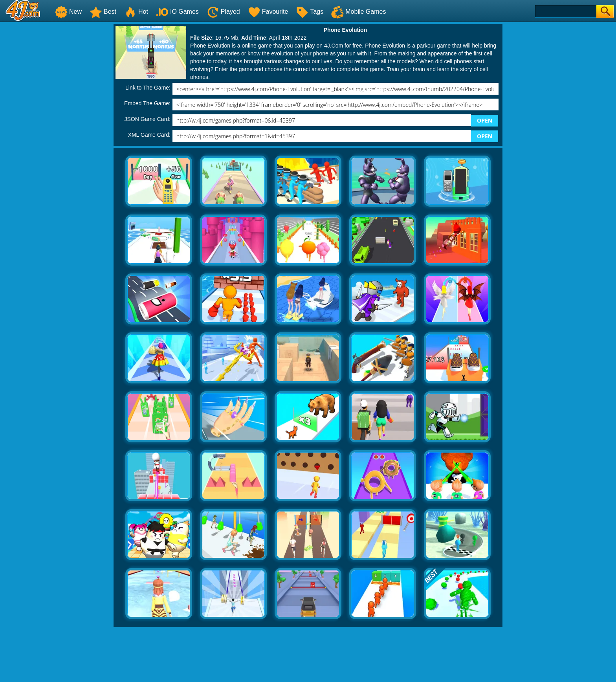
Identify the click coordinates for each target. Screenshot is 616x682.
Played (223, 12)
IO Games (177, 12)
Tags (310, 12)
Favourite (268, 12)
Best (103, 12)
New (68, 12)
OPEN (485, 120)
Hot (136, 12)
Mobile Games (358, 12)
